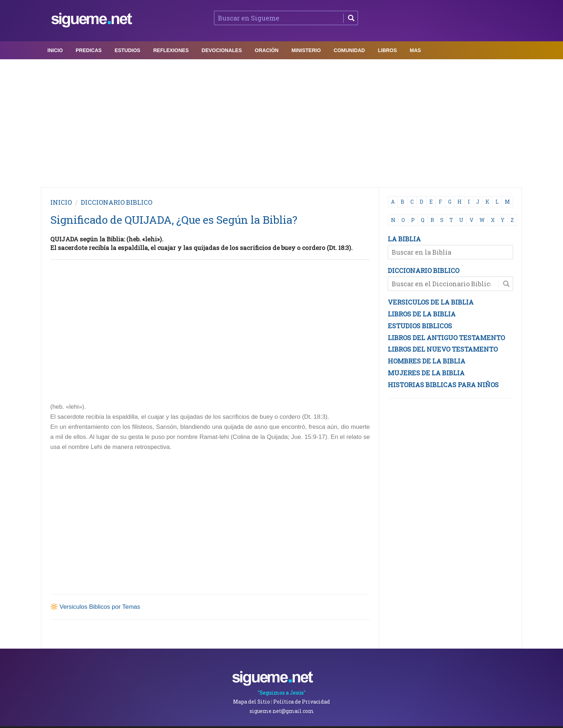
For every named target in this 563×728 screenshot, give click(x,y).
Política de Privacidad (302, 702)
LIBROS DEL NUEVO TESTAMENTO (443, 349)
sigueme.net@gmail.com (282, 711)
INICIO (61, 202)
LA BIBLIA (404, 239)
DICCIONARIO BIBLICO (424, 270)
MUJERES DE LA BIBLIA (426, 373)
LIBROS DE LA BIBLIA (422, 314)
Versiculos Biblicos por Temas (100, 607)
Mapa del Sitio (252, 702)
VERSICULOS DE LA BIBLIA (431, 302)
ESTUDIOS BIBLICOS (420, 326)
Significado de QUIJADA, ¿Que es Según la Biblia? (174, 220)
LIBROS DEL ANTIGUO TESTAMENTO (446, 338)
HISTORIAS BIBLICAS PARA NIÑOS (443, 385)
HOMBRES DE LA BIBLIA (427, 361)
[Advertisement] (281, 121)
